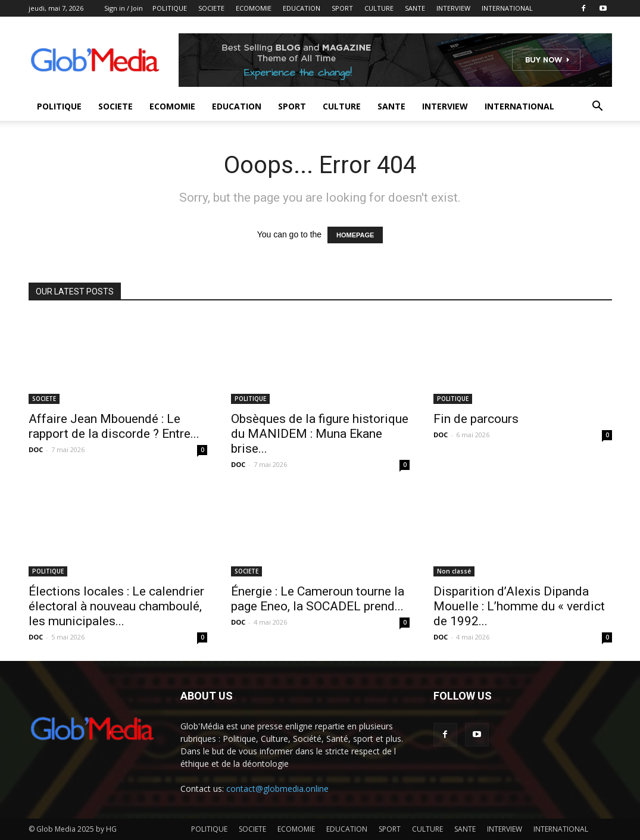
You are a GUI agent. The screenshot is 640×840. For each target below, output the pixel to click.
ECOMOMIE (254, 8)
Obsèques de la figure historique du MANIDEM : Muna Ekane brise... (320, 434)
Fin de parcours (476, 419)
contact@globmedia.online (277, 789)
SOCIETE (211, 8)
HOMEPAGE (355, 235)
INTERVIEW (453, 8)
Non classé (454, 571)
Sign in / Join (124, 8)
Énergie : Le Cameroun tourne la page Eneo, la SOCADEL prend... (318, 599)
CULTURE (379, 8)
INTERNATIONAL (507, 8)
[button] (598, 107)
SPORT (342, 8)
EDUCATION (302, 8)
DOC (36, 449)
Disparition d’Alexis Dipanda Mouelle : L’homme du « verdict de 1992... (519, 606)
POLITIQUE (170, 8)
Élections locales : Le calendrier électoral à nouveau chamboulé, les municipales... (116, 606)
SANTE (415, 8)
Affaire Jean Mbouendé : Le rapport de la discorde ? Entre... (114, 426)
